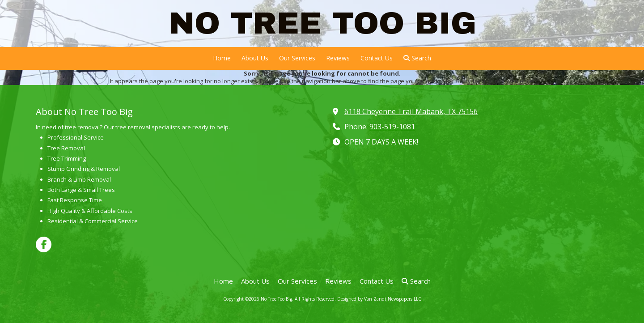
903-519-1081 (392, 127)
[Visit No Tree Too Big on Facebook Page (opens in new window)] (44, 244)
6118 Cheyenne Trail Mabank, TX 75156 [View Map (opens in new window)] (411, 111)
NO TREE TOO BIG (323, 23)
